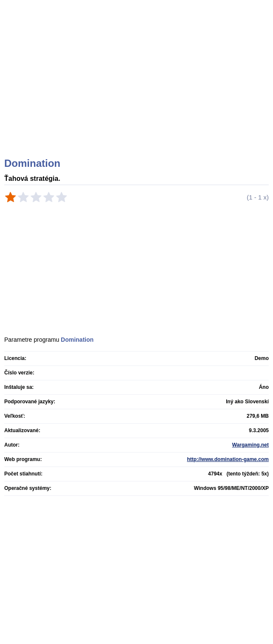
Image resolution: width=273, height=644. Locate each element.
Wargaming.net (250, 445)
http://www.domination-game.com (228, 459)
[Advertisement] (138, 89)
